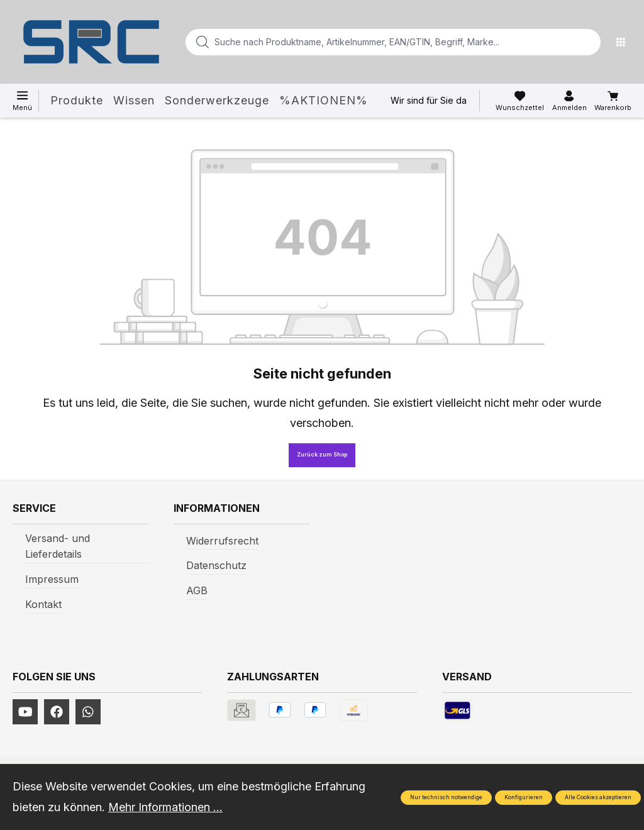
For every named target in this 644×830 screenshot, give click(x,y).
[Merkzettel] (520, 101)
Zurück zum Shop (322, 455)
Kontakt (43, 604)
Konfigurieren (524, 797)
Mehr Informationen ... (165, 807)
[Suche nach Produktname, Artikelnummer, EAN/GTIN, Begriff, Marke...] (373, 42)
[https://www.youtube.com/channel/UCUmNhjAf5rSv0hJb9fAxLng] (25, 712)
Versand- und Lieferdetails (58, 546)
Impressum (52, 579)
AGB (197, 590)
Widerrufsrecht (222, 541)
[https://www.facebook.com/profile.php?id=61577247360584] (57, 712)
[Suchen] (587, 42)
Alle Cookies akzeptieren (598, 797)
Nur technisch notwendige (446, 797)
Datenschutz (216, 565)
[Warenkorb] (613, 101)
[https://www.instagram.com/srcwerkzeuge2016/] (88, 712)
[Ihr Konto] (569, 101)
